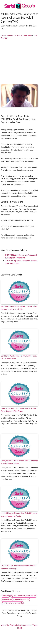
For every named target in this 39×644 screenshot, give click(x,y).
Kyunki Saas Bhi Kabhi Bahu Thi (24, 596)
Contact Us (27, 625)
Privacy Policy (15, 625)
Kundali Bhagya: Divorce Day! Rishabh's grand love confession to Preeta (19, 515)
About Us (5, 625)
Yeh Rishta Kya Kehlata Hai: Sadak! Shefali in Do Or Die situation (19, 357)
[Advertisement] (19, 62)
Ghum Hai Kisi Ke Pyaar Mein (20, 35)
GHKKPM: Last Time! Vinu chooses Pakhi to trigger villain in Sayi (18, 567)
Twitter (35, 625)
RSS (20, 628)
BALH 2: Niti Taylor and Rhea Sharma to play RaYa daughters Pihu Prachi (19, 410)
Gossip (4, 35)
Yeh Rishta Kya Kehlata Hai (12, 603)
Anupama (5, 596)
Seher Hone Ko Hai (22, 599)
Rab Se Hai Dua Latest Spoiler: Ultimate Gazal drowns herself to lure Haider (19, 308)
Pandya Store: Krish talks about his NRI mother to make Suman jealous (19, 462)
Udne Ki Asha (7, 599)
